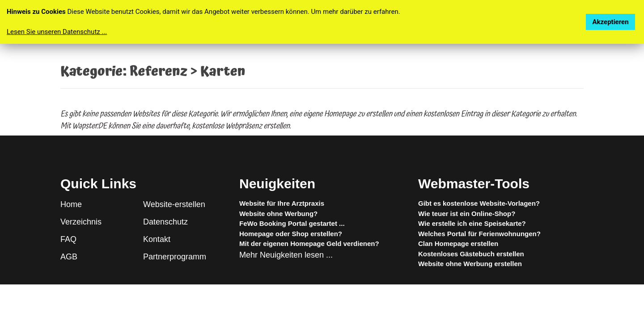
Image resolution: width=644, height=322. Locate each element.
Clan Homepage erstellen (458, 244)
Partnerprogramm (175, 257)
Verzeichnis (81, 222)
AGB (69, 257)
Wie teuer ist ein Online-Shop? (467, 214)
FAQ (68, 239)
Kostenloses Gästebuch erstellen (471, 254)
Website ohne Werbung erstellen (470, 264)
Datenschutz (165, 222)
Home (71, 204)
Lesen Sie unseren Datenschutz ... (57, 32)
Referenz (158, 72)
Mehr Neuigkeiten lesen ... (286, 255)
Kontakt (157, 239)
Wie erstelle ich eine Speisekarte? (472, 223)
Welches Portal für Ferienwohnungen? (479, 234)
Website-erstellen (174, 204)
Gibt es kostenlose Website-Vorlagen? (479, 203)
